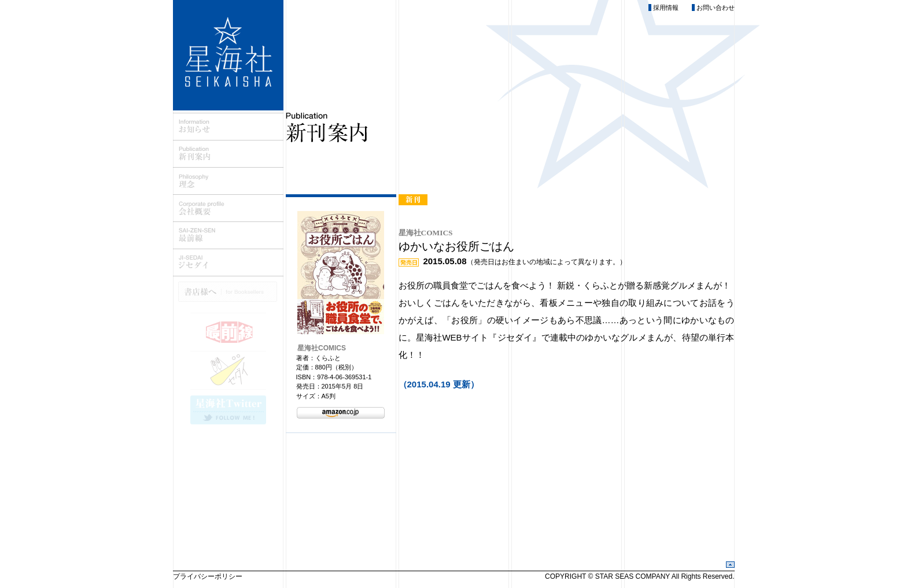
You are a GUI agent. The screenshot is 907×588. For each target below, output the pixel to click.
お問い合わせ (716, 8)
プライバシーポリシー (208, 576)
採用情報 (666, 8)
